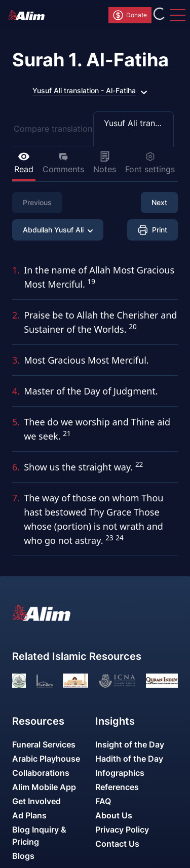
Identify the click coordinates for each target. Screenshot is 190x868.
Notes (105, 163)
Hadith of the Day (129, 759)
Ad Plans (29, 815)
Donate (129, 15)
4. (16, 391)
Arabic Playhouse (46, 759)
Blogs (23, 856)
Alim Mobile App (44, 787)
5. (16, 422)
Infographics (120, 773)
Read (24, 163)
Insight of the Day (130, 744)
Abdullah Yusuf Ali (58, 230)
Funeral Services (44, 744)
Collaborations (41, 773)
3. (16, 360)
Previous (37, 202)
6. (16, 467)
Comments (63, 163)
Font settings (150, 163)
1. (16, 270)
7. (16, 498)
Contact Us (117, 844)
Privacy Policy (122, 830)
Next (159, 202)
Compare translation (53, 129)
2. (16, 315)
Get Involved (36, 801)
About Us (114, 815)
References (117, 787)
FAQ (103, 801)
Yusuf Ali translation (139, 123)
